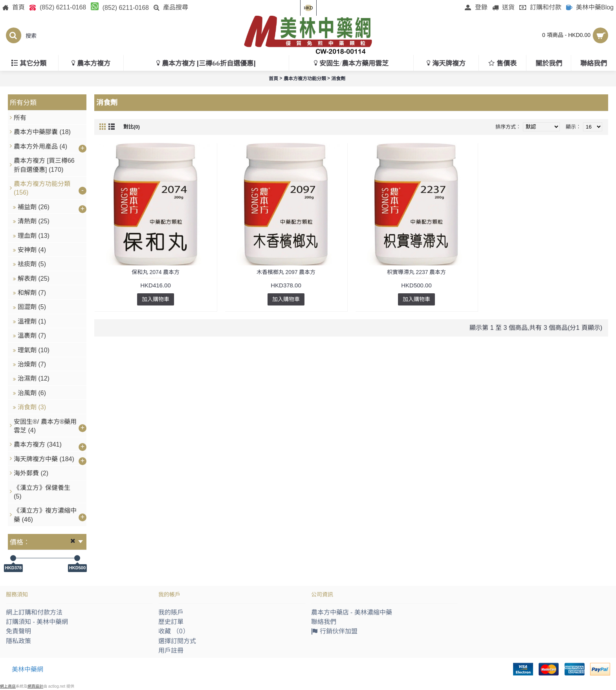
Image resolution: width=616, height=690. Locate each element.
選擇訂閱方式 (177, 641)
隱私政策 (18, 641)
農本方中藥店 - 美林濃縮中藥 (352, 612)
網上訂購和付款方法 (34, 612)
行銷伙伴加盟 (334, 632)
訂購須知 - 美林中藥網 (37, 622)
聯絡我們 (324, 622)
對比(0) (132, 127)
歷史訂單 (171, 622)
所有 (20, 118)
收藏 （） (173, 631)
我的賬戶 (171, 612)
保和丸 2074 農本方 (156, 272)
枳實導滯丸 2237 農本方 (417, 272)
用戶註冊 (171, 650)
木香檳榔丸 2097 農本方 (286, 272)
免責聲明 (18, 631)
